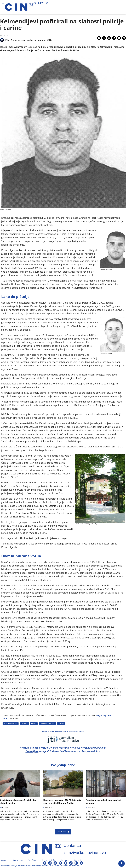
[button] (99, 38)
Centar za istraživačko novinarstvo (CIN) (31, 40)
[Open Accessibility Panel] (122, 864)
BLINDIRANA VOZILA (11, 724)
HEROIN (61, 724)
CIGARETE (24, 724)
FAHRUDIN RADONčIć (47, 724)
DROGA (34, 724)
